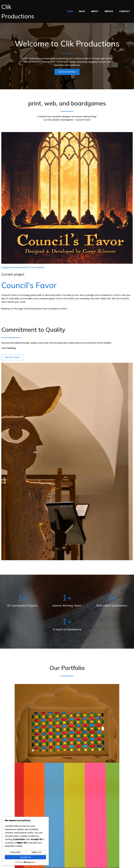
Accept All (25, 857)
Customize (15, 852)
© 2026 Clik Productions (67, 864)
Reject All (36, 852)
